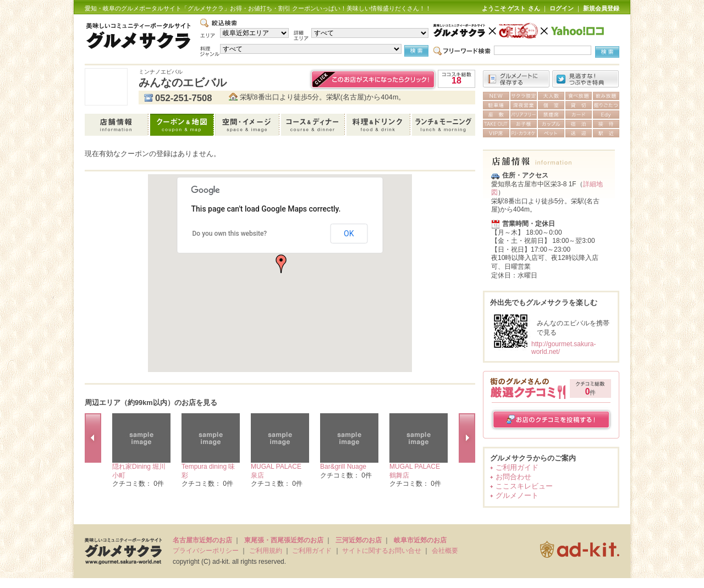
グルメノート (517, 495)
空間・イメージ (248, 125)
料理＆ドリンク (379, 125)
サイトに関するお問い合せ (382, 551)
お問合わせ (513, 477)
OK (349, 234)
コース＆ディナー (314, 125)
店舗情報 (117, 125)
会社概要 (445, 551)
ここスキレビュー (524, 486)
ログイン (562, 8)
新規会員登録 (601, 8)
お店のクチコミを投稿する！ (551, 420)
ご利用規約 (266, 551)
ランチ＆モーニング (444, 125)
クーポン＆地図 (183, 125)
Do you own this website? (230, 234)
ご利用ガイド (517, 467)
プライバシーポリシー (206, 551)
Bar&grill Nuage (343, 467)
